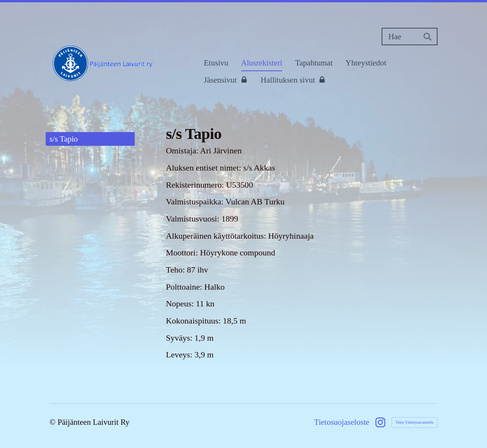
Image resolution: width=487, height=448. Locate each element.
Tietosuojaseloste (342, 422)
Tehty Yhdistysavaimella (415, 422)
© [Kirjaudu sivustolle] (53, 422)
